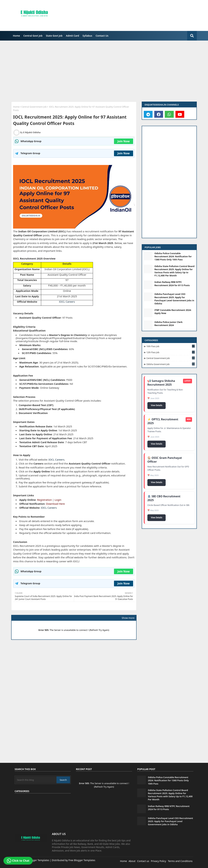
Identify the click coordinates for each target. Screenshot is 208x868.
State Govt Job (54, 36)
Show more (128, 618)
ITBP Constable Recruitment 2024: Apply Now (173, 312)
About (132, 861)
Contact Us (102, 36)
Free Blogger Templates (82, 860)
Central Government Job (34, 107)
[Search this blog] (36, 780)
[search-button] (192, 36)
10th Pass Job (171, 346)
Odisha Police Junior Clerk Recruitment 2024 (168, 324)
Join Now (124, 141)
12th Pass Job (171, 352)
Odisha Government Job (171, 364)
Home (16, 36)
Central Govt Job (33, 36)
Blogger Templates (39, 860)
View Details (157, 406)
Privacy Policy (158, 861)
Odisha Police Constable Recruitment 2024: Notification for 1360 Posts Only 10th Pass (173, 256)
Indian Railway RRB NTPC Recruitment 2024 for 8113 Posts (172, 284)
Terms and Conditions (180, 861)
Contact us (143, 861)
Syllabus (87, 36)
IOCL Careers (67, 302)
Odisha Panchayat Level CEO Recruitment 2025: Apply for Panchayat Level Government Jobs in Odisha (174, 299)
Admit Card (73, 36)
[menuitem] (16, 36)
